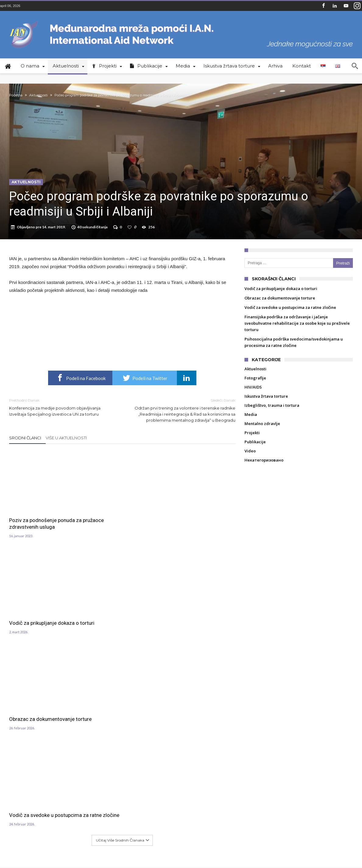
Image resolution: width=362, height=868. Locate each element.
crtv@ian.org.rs (60, 758)
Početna (16, 95)
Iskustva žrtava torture (266, 405)
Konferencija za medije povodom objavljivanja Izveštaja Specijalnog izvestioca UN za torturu (61, 415)
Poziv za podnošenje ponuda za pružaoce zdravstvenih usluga (42, 535)
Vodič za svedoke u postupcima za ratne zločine (41, 624)
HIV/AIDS (253, 396)
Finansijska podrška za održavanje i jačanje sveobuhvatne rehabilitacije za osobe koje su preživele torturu (297, 332)
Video (250, 459)
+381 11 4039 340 (60, 744)
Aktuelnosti (39, 95)
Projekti (252, 441)
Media (251, 423)
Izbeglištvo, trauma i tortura (272, 414)
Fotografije (255, 386)
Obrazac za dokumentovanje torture (197, 520)
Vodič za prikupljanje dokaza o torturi (121, 520)
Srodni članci (25, 446)
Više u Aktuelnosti (66, 446)
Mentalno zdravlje (262, 432)
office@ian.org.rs (61, 751)
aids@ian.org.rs (60, 765)
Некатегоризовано (264, 469)
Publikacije (255, 450)
